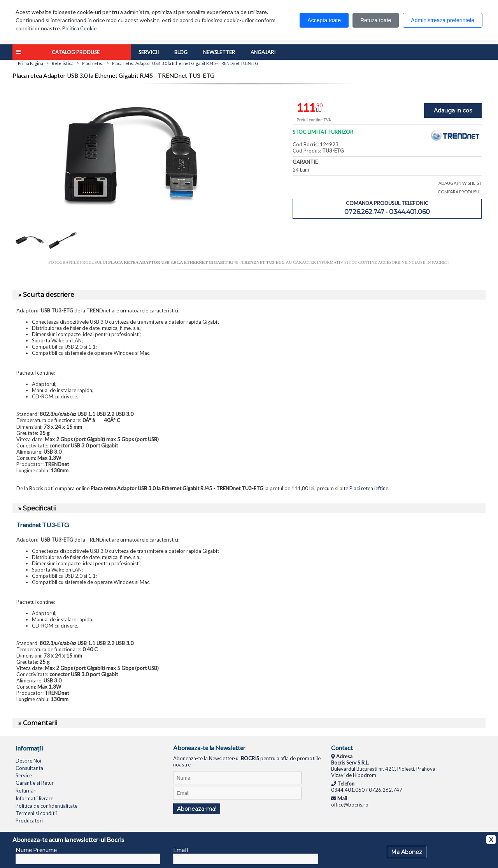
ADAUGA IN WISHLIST (460, 183)
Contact (342, 748)
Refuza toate (376, 20)
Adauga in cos (453, 110)
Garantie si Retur (35, 783)
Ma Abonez (407, 852)
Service (24, 775)
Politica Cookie (79, 28)
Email (181, 850)
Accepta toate (324, 20)
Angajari (263, 52)
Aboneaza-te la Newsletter (209, 748)
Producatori (29, 821)
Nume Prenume (36, 850)
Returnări (26, 791)
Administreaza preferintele (443, 20)
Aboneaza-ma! (197, 809)
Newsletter (219, 52)
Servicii (149, 52)
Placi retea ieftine (369, 488)
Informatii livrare (34, 798)
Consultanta (29, 768)
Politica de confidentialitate (46, 806)
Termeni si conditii (36, 813)
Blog (181, 52)
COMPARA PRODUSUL (460, 192)
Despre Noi (28, 761)
